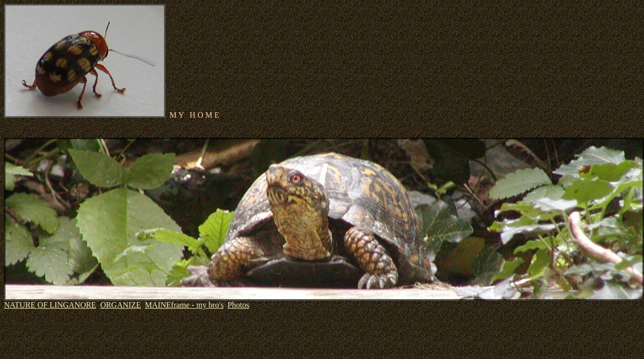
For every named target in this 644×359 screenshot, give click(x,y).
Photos (239, 305)
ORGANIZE (121, 305)
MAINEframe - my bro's (184, 305)
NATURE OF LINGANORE (50, 305)
